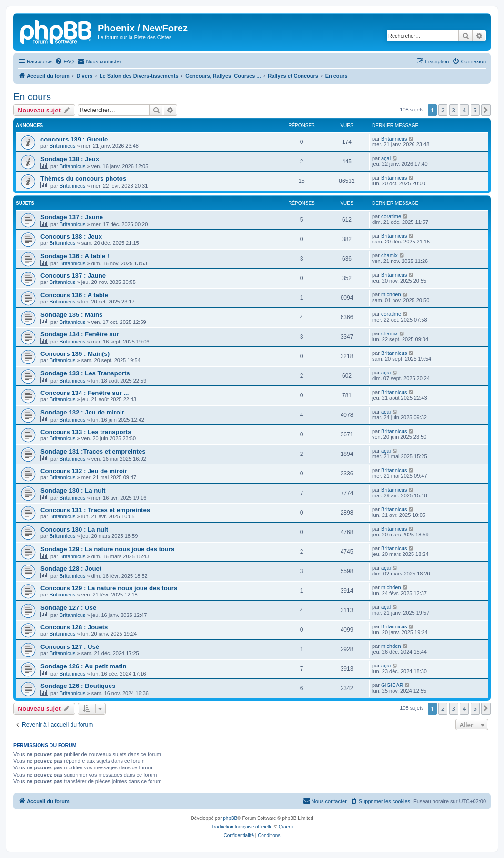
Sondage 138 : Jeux (70, 159)
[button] (486, 110)
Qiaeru (286, 827)
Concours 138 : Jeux (71, 237)
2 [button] (443, 110)
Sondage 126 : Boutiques (78, 686)
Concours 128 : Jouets (74, 627)
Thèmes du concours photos (83, 178)
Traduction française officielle (242, 827)
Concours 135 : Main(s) (75, 354)
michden (391, 294)
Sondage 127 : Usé (68, 608)
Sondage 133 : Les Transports (85, 373)
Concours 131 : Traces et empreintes (95, 510)
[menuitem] (64, 61)
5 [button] (475, 110)
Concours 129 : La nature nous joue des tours (109, 588)
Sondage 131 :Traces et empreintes (93, 451)
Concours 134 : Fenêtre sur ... (85, 393)
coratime (391, 216)
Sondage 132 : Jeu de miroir (82, 412)
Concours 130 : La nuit (74, 530)
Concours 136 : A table (74, 295)
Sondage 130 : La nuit (73, 490)
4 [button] (464, 110)
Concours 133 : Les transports (86, 432)
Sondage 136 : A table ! (75, 256)
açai (386, 158)
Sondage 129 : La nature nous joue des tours (107, 549)
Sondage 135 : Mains (71, 315)
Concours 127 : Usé (70, 647)
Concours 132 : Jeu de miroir (84, 471)
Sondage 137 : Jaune (72, 217)
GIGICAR (392, 685)
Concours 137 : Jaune (73, 276)
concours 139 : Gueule (74, 139)
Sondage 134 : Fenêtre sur (80, 334)
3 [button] (454, 110)
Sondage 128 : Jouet (71, 569)
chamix (389, 255)
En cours (32, 97)
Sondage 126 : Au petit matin (84, 666)
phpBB (230, 818)
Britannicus (62, 146)
